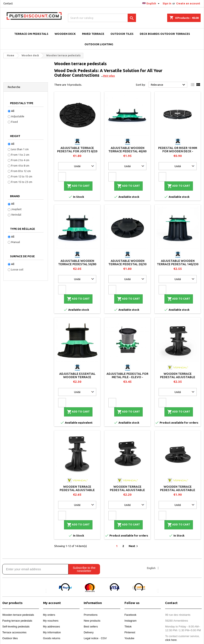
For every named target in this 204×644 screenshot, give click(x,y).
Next (134, 546)
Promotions (91, 615)
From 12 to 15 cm (22, 176)
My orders (49, 615)
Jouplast (16, 209)
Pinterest (130, 632)
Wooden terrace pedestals (18, 615)
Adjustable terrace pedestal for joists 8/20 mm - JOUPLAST (77, 151)
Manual (15, 242)
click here (171, 640)
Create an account (188, 3)
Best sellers (91, 627)
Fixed (14, 122)
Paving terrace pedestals (17, 621)
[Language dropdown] (151, 4)
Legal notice (91, 638)
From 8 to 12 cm (21, 171)
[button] (46, 591)
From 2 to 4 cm (20, 160)
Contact (8, 3)
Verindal (16, 215)
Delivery (89, 632)
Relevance (169, 85)
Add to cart (78, 186)
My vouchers (51, 621)
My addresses (52, 627)
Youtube (129, 638)
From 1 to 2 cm (20, 155)
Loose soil (17, 269)
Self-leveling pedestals (16, 627)
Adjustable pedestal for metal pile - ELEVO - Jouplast (127, 377)
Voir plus (109, 76)
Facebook (130, 615)
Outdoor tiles (10, 638)
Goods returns (52, 638)
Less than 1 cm (20, 149)
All (13, 111)
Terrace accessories (14, 632)
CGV (104, 638)
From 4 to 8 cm (20, 166)
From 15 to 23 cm (22, 182)
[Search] (102, 18)
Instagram (131, 621)
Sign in (167, 3)
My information (52, 632)
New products (92, 621)
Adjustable (18, 116)
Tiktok (128, 627)
